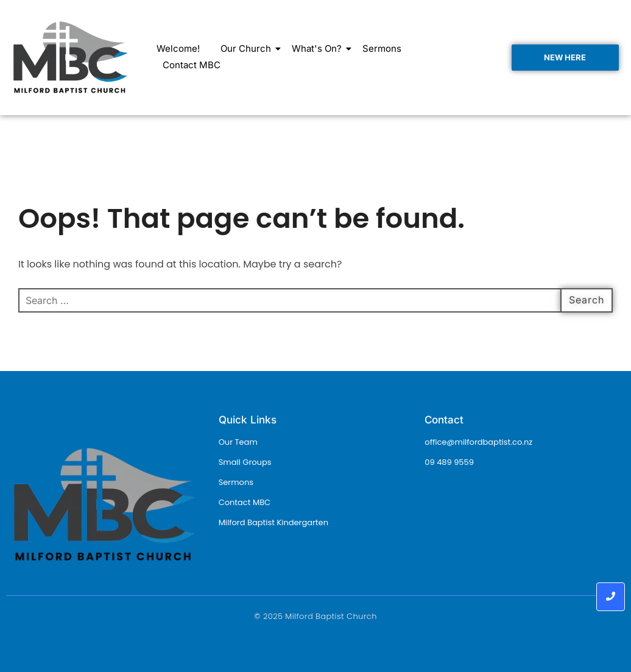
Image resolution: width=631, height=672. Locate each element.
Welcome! (178, 48)
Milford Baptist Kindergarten (273, 522)
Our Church (248, 48)
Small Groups (245, 462)
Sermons (382, 48)
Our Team (238, 442)
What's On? (319, 48)
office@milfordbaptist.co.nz (478, 442)
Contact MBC (192, 65)
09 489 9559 (449, 462)
